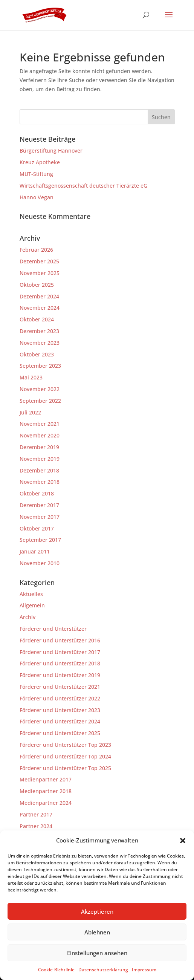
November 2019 (40, 459)
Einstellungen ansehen (97, 953)
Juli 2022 (30, 412)
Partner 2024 (36, 826)
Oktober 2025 (37, 285)
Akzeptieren (97, 911)
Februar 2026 (36, 250)
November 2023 (40, 343)
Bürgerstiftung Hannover (51, 151)
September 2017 (40, 540)
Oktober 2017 (37, 528)
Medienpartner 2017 (46, 779)
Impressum (144, 970)
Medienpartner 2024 (46, 803)
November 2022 (40, 389)
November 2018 (40, 482)
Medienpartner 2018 (46, 791)
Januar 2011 (35, 551)
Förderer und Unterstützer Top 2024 (65, 756)
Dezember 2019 (39, 447)
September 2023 (40, 366)
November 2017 (40, 517)
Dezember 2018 (39, 470)
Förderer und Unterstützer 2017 (60, 652)
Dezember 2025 (39, 261)
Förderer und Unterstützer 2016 (60, 640)
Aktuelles (31, 594)
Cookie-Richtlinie (56, 970)
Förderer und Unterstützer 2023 (60, 710)
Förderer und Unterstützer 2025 (60, 733)
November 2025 (40, 273)
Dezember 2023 (39, 331)
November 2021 (40, 424)
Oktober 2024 (37, 319)
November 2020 (40, 435)
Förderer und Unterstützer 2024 (60, 721)
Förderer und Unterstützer (53, 629)
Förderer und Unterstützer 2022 (60, 698)
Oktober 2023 (37, 354)
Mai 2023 (31, 377)
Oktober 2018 (37, 493)
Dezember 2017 (39, 505)
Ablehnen (97, 932)
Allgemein (32, 605)
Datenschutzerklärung (103, 970)
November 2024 (40, 308)
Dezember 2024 (39, 296)
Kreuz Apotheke (40, 162)
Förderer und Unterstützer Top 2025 (65, 768)
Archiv (27, 617)
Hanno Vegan (37, 197)
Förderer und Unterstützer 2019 (60, 675)
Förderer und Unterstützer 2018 (60, 663)
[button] (183, 841)
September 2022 (40, 401)
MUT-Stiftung (36, 174)
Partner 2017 (36, 814)
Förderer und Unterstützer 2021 (60, 687)
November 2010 (40, 563)
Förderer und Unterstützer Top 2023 (65, 745)
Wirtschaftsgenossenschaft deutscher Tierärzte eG (83, 186)
